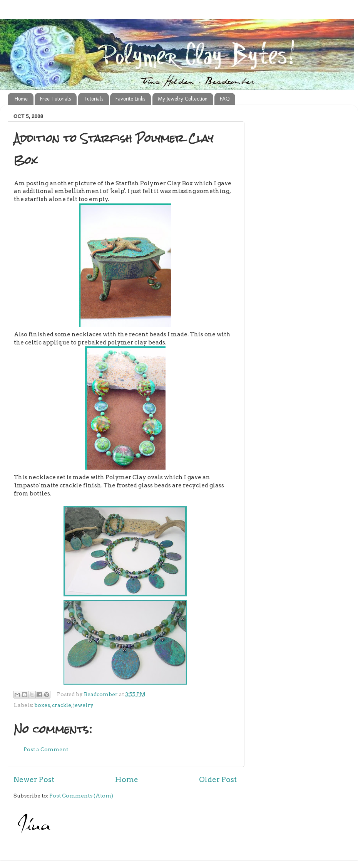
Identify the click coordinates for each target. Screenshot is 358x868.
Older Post (218, 780)
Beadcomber (101, 694)
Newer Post (34, 780)
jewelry (83, 705)
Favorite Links (130, 99)
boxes (42, 705)
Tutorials (93, 99)
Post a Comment (46, 749)
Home (21, 99)
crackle (62, 705)
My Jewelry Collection (183, 99)
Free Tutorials (55, 99)
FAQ (225, 99)
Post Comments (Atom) (81, 796)
